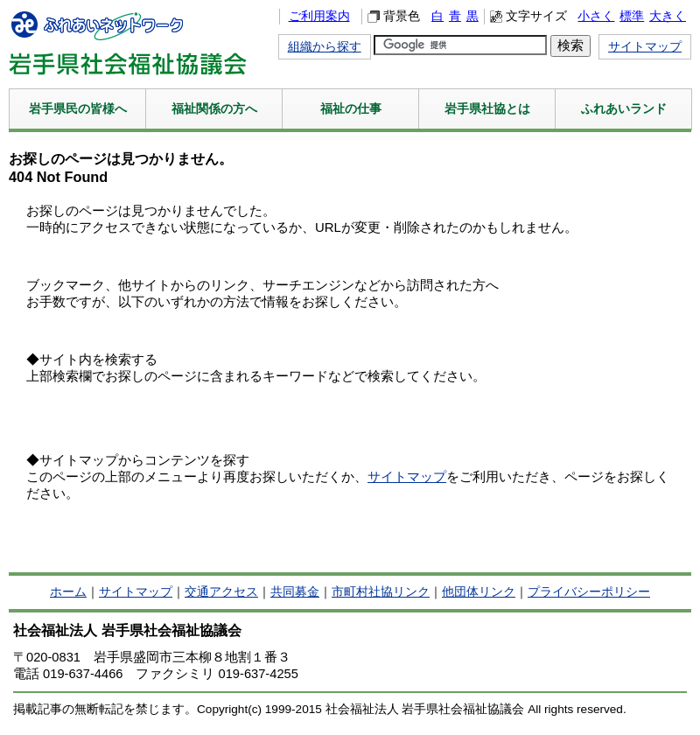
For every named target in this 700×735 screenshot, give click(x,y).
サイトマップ (645, 47)
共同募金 (295, 592)
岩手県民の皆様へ (78, 108)
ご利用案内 (319, 16)
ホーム (68, 592)
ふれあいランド (624, 108)
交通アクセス (221, 592)
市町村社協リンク (381, 592)
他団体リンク (479, 592)
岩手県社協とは (487, 108)
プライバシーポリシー (589, 592)
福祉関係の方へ (214, 108)
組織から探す (325, 47)
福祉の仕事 (351, 108)
